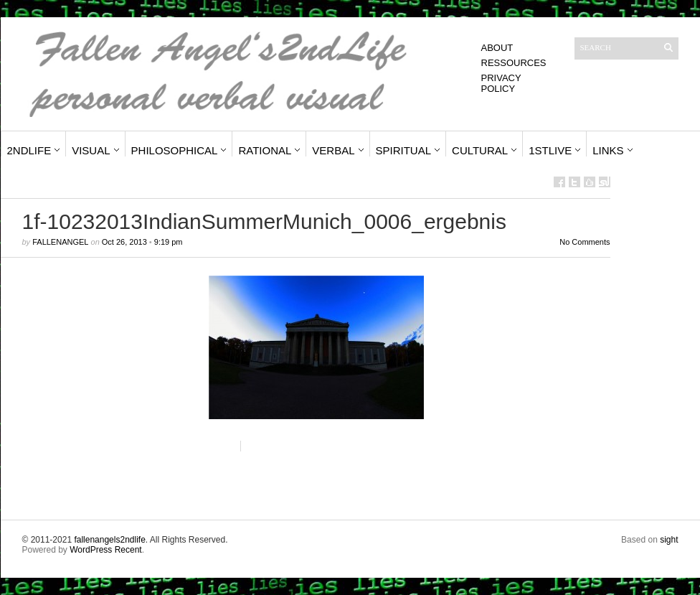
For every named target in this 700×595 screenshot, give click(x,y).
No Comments (585, 242)
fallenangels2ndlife (109, 540)
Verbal (333, 150)
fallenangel (60, 242)
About (497, 48)
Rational (265, 150)
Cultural (480, 150)
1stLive (550, 150)
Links (608, 150)
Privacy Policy (501, 83)
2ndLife (29, 150)
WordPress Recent (105, 550)
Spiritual (404, 150)
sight (669, 540)
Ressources (514, 63)
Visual (91, 150)
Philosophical (175, 150)
